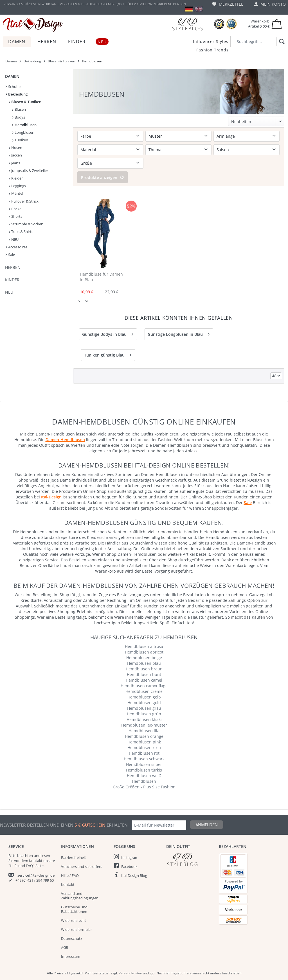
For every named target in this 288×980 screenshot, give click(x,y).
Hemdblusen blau (144, 663)
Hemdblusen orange (144, 736)
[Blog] (187, 24)
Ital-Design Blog (134, 875)
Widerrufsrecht (74, 920)
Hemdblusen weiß (144, 776)
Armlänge (226, 136)
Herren (13, 267)
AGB (65, 947)
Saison (223, 150)
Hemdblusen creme (144, 691)
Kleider (16, 178)
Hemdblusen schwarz (144, 759)
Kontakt (68, 884)
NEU (14, 239)
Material (88, 150)
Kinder (12, 280)
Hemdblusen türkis (144, 770)
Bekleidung (17, 94)
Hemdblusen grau (144, 708)
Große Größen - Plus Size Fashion (144, 787)
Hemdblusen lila (144, 731)
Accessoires (16, 247)
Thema (155, 150)
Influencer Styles (211, 41)
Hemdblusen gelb (144, 697)
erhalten (117, 825)
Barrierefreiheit (74, 857)
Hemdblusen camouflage (144, 686)
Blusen (19, 109)
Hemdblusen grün (144, 714)
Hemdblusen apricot (144, 652)
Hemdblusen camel (144, 680)
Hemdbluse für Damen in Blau (101, 277)
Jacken (15, 155)
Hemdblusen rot (144, 753)
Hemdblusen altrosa (144, 646)
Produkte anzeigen (103, 177)
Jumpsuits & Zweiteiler (28, 171)
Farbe (86, 136)
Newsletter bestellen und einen (37, 825)
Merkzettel (228, 4)
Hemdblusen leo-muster (144, 725)
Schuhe (13, 87)
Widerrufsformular (76, 929)
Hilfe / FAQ (70, 875)
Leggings (17, 186)
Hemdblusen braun (144, 669)
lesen (46, 856)
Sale (10, 255)
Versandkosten (130, 973)
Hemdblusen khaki (144, 719)
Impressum (71, 956)
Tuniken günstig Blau (108, 354)
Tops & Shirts (21, 232)
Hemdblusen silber (144, 764)
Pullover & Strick (24, 201)
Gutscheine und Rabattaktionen (74, 909)
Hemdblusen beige (144, 658)
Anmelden (207, 825)
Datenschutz (72, 938)
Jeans (14, 163)
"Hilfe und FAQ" (21, 866)
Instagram (130, 857)
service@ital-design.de (36, 875)
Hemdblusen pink (144, 742)
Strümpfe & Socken (26, 224)
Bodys (19, 117)
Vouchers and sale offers (82, 866)
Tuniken (20, 140)
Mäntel (16, 193)
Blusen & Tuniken (25, 102)
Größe (86, 163)
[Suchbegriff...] (259, 41)
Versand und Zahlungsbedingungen (80, 896)
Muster (155, 136)
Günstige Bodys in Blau (108, 333)
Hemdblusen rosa (144, 748)
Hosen (15, 148)
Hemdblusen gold (144, 703)
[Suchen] (281, 42)
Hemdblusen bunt (144, 674)
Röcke (15, 209)
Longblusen (23, 132)
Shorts (15, 216)
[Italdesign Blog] (190, 860)
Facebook (129, 866)
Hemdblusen (24, 125)
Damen (12, 76)
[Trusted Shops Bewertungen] (219, 24)
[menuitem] (228, 4)
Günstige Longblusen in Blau (179, 333)
